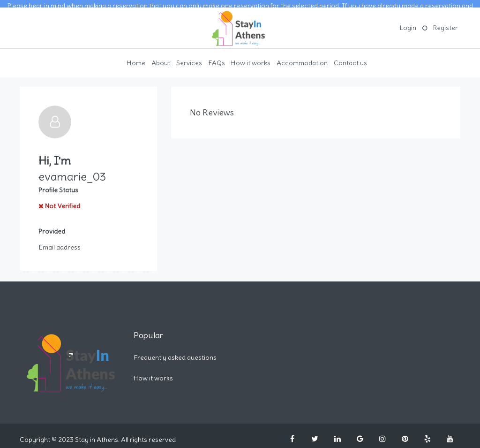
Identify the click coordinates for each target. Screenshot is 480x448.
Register (446, 21)
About (161, 56)
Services (189, 56)
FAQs (217, 56)
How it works (251, 56)
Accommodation (302, 56)
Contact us (350, 56)
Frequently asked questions (175, 350)
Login (408, 21)
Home (136, 56)
